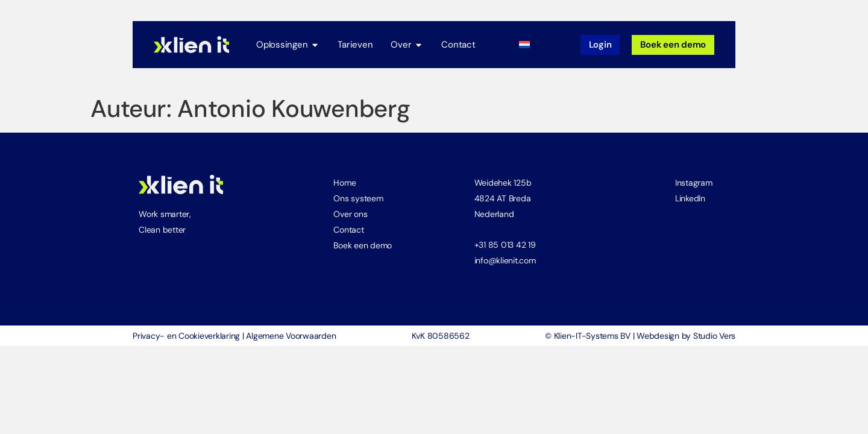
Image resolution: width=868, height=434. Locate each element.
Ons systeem (358, 198)
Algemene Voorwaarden (291, 336)
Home (344, 183)
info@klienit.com (505, 260)
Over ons (350, 214)
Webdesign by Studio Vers (686, 336)
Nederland (494, 214)
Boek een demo (363, 245)
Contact (348, 230)
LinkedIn (690, 198)
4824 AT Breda (503, 198)
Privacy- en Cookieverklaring (186, 336)
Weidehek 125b (503, 183)
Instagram (694, 183)
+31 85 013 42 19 (505, 245)
